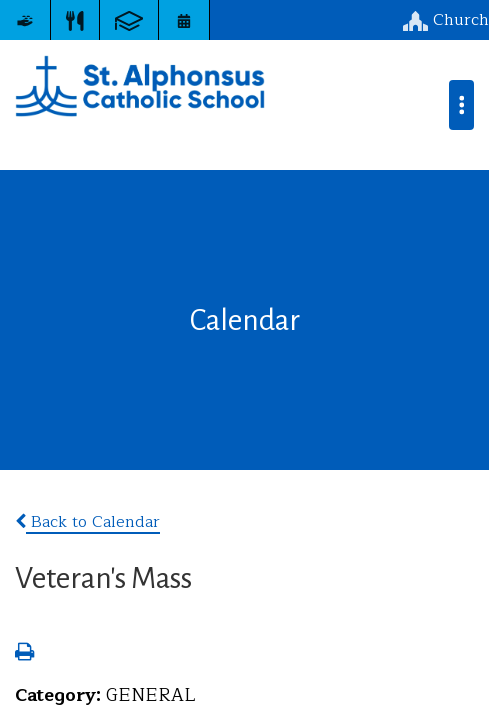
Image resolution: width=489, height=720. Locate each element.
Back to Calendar (87, 522)
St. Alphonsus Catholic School (140, 86)
